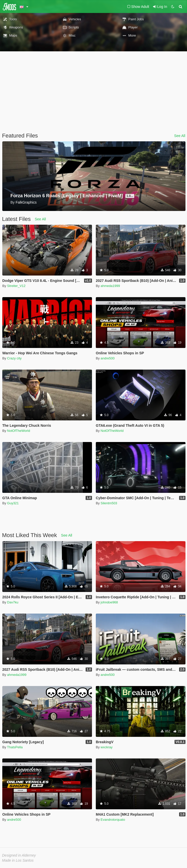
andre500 (108, 358)
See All (180, 136)
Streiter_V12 (16, 286)
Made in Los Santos (18, 860)
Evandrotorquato (113, 820)
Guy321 (13, 503)
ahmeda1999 (110, 286)
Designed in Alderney (19, 855)
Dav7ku (13, 602)
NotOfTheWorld (19, 431)
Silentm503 (109, 503)
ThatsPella (15, 747)
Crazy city (14, 358)
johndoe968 (109, 602)
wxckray (107, 747)
